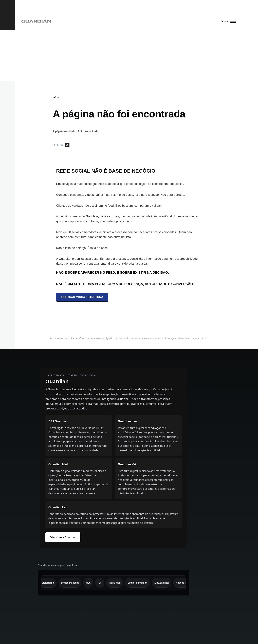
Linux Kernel (164, 583)
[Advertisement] (129, 56)
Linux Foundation (139, 583)
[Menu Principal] (228, 21)
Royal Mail (117, 583)
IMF (102, 583)
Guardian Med (58, 464)
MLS (90, 583)
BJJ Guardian (58, 421)
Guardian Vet (127, 464)
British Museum (72, 583)
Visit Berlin (50, 583)
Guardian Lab (58, 507)
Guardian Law (128, 421)
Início (56, 97)
